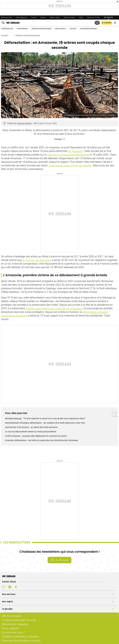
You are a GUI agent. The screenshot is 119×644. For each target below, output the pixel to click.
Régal (81, 17)
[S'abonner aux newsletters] (97, 23)
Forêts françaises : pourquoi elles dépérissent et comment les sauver (36, 436)
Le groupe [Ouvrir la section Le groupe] (7, 609)
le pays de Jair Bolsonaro (37, 260)
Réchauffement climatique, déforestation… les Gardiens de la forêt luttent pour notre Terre (45, 423)
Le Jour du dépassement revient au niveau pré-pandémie (31, 432)
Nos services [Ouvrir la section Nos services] (9, 594)
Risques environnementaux (28, 35)
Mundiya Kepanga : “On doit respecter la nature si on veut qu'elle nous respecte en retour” (45, 418)
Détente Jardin (55, 17)
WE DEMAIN (108, 17)
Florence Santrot (24, 123)
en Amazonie (75, 151)
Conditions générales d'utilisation (20, 636)
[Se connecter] (115, 23)
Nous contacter (11, 628)
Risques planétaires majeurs (41, 29)
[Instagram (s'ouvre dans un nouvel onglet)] (4, 587)
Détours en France (94, 17)
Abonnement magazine (15, 624)
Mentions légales (12, 616)
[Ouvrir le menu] (3, 23)
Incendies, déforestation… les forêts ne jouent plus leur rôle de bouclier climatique (41, 440)
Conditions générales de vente (19, 620)
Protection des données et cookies (22, 641)
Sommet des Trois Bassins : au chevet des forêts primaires (31, 427)
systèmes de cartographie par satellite (70, 165)
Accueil (4, 35)
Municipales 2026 (7, 29)
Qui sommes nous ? (13, 632)
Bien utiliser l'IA (60, 29)
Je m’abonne (106, 23)
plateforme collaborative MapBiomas (68, 155)
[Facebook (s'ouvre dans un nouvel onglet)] (16, 587)
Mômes (43, 17)
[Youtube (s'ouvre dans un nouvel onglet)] (22, 587)
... (12, 35)
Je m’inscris (60, 560)
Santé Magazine (21, 17)
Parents (34, 17)
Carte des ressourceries (88, 29)
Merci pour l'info (6, 17)
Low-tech (73, 29)
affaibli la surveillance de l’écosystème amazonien (54, 308)
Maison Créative (69, 17)
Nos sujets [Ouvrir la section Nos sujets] (7, 602)
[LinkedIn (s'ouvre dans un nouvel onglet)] (10, 587)
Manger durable (22, 29)
